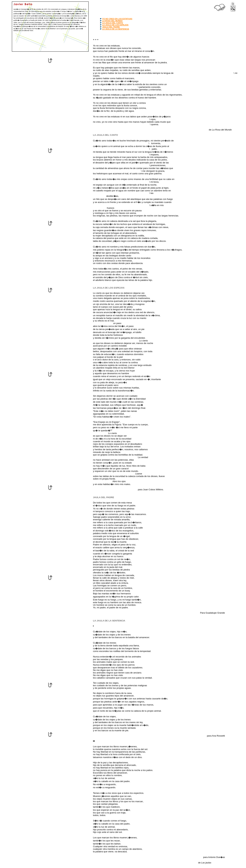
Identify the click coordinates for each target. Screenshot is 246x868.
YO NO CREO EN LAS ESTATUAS (117, 19)
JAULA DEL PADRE (111, 27)
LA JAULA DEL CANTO (113, 23)
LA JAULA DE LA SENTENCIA (116, 29)
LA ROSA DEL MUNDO (112, 21)
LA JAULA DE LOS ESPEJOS (115, 25)
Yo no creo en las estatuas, (107, 46)
